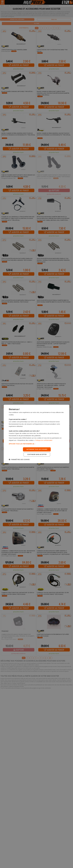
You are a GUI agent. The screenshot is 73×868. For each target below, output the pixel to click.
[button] (36, 444)
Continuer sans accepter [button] (37, 454)
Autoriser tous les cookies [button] (37, 449)
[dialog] (36, 434)
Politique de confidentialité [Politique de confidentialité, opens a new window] (44, 440)
